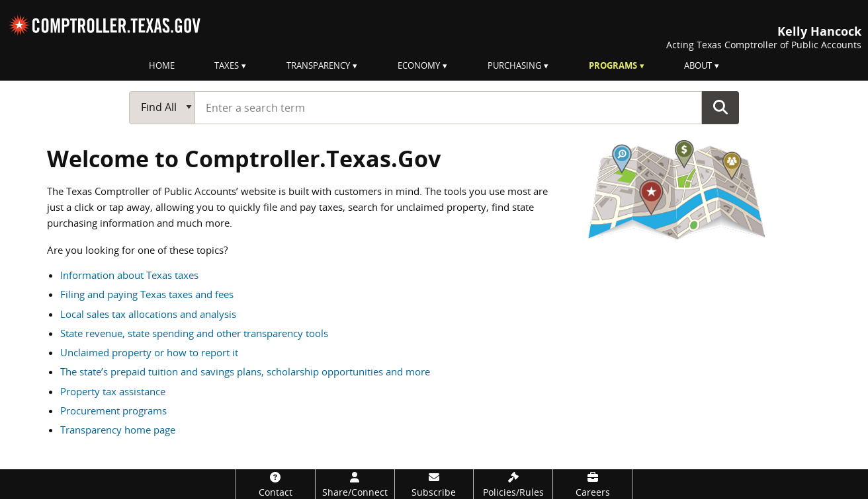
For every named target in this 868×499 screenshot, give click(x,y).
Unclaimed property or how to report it (149, 352)
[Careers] (592, 484)
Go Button (720, 107)
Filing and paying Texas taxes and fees (147, 294)
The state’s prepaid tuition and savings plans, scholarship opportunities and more (245, 371)
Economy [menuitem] (419, 65)
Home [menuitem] (162, 65)
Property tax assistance (113, 391)
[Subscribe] (434, 484)
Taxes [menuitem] (227, 65)
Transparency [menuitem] (318, 65)
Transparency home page (118, 430)
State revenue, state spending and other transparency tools (194, 333)
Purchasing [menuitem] (514, 65)
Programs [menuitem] (613, 65)
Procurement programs (113, 410)
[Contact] (276, 484)
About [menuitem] (698, 65)
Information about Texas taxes (129, 275)
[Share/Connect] (355, 484)
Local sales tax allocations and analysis (148, 314)
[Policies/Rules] (513, 484)
